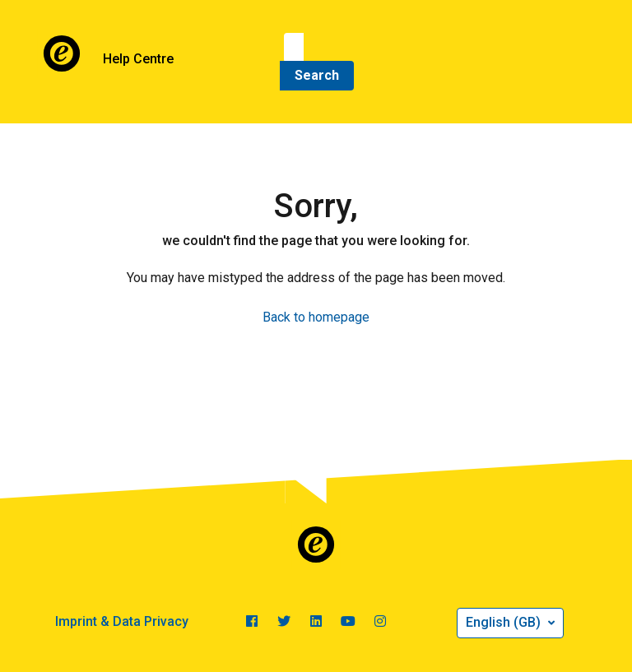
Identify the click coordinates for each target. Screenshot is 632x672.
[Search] (294, 48)
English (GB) (505, 622)
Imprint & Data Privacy (122, 621)
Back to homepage (316, 317)
